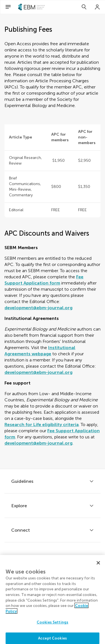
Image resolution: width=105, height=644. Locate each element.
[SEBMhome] (32, 7)
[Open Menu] (8, 7)
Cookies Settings (53, 626)
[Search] (84, 7)
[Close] (98, 566)
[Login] (97, 7)
